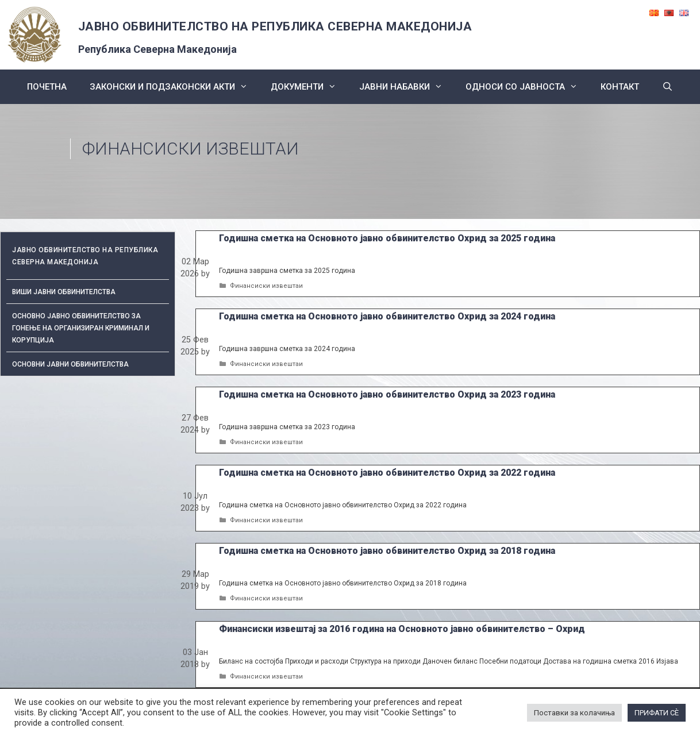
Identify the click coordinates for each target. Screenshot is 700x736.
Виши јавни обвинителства (64, 292)
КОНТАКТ (620, 87)
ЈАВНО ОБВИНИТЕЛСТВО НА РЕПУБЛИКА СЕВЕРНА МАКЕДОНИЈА (275, 26)
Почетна (47, 87)
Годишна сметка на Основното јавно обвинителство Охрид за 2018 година (387, 551)
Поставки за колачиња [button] (574, 713)
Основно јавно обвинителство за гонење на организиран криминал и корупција (81, 328)
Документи (309, 87)
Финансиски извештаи (266, 286)
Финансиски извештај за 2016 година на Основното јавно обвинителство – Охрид (402, 629)
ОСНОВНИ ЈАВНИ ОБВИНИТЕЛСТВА (70, 364)
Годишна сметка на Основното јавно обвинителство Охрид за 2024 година (387, 316)
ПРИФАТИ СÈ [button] (657, 713)
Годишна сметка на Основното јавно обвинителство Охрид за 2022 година (387, 473)
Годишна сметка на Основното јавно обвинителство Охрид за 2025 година (387, 238)
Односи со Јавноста (527, 87)
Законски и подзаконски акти (174, 87)
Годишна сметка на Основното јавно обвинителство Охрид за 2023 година (387, 394)
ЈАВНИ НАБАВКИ (407, 87)
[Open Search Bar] (668, 87)
